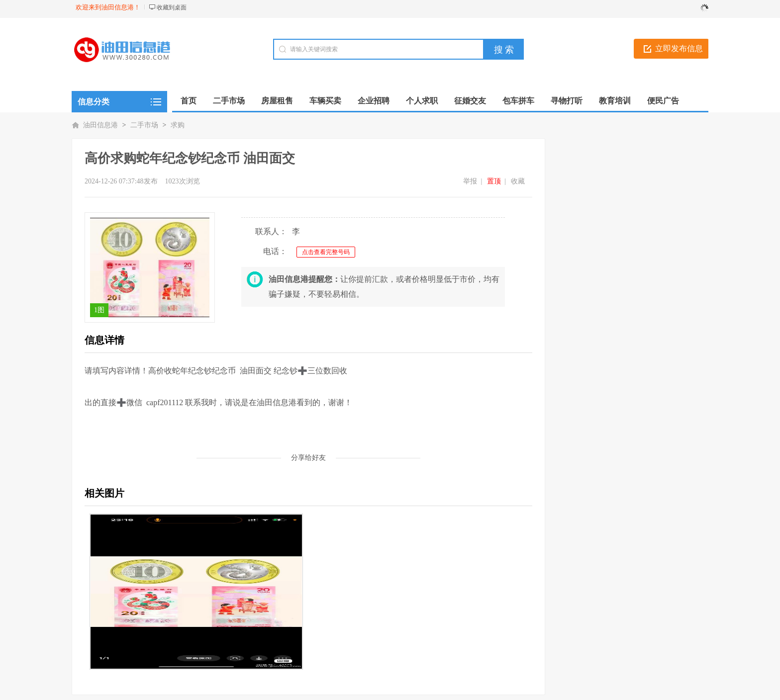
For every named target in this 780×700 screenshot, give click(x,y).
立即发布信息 (679, 48)
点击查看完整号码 (326, 252)
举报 (470, 181)
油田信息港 (100, 125)
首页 (189, 101)
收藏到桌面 (172, 7)
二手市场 (144, 125)
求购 (178, 125)
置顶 (494, 181)
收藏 (518, 181)
